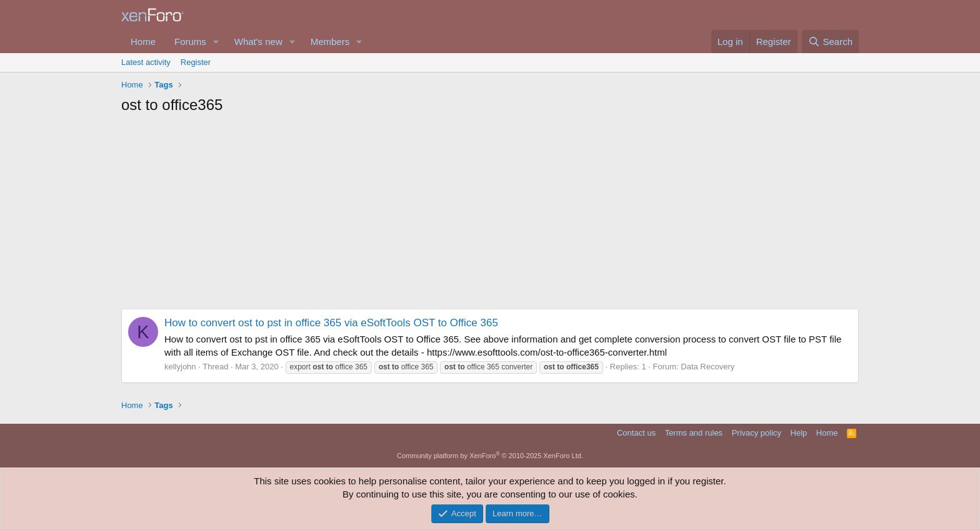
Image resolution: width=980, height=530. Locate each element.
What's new (258, 42)
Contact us (636, 433)
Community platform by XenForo (490, 456)
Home (143, 42)
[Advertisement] (490, 215)
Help (799, 433)
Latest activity (146, 62)
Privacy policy (757, 433)
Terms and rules (694, 433)
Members (330, 42)
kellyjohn (180, 367)
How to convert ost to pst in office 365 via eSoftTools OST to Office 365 (331, 323)
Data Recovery (707, 367)
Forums (190, 42)
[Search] (830, 42)
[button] (216, 42)
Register (196, 62)
